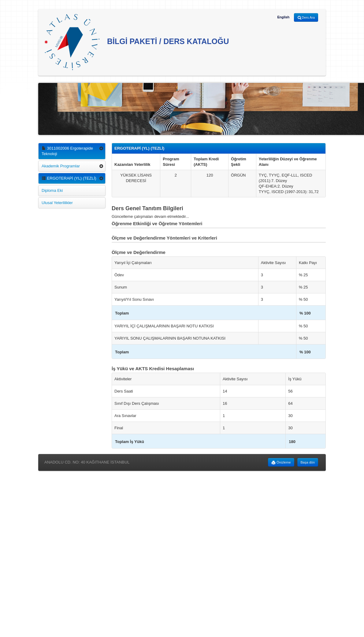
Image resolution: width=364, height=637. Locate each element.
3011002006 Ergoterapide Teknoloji (67, 151)
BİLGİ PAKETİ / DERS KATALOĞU (137, 42)
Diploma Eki (52, 190)
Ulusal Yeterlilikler (57, 203)
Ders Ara (306, 18)
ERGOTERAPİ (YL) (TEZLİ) (69, 178)
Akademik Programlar (61, 166)
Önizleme (281, 463)
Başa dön (308, 462)
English (283, 17)
